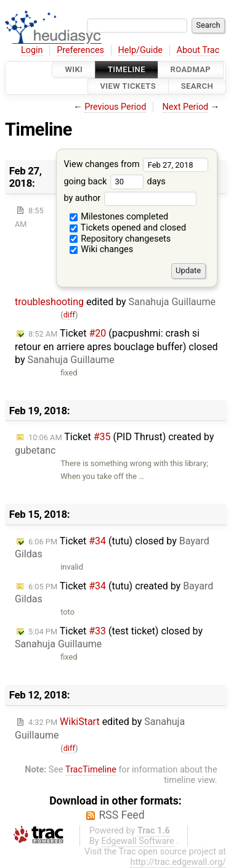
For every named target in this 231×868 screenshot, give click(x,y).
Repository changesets (120, 239)
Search (197, 87)
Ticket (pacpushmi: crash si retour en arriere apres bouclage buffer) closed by (116, 346)
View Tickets (128, 87)
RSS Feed (121, 815)
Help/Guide (140, 50)
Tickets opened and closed (128, 228)
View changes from (136, 164)
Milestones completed (119, 217)
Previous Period (115, 107)
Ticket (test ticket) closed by (109, 638)
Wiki (74, 69)
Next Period (186, 107)
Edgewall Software (138, 841)
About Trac (198, 50)
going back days (114, 182)
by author (130, 198)
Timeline (127, 69)
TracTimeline (91, 770)
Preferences (80, 50)
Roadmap (191, 69)
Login (32, 50)
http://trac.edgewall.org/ (178, 862)
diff (69, 315)
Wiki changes (102, 249)
